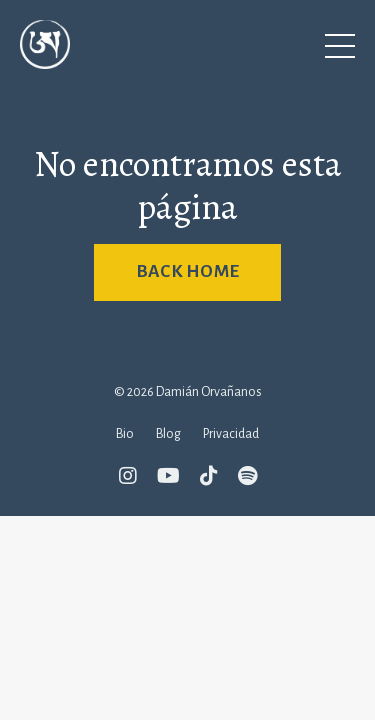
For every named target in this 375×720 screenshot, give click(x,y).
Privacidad (231, 434)
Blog (168, 434)
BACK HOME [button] (187, 271)
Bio (125, 434)
